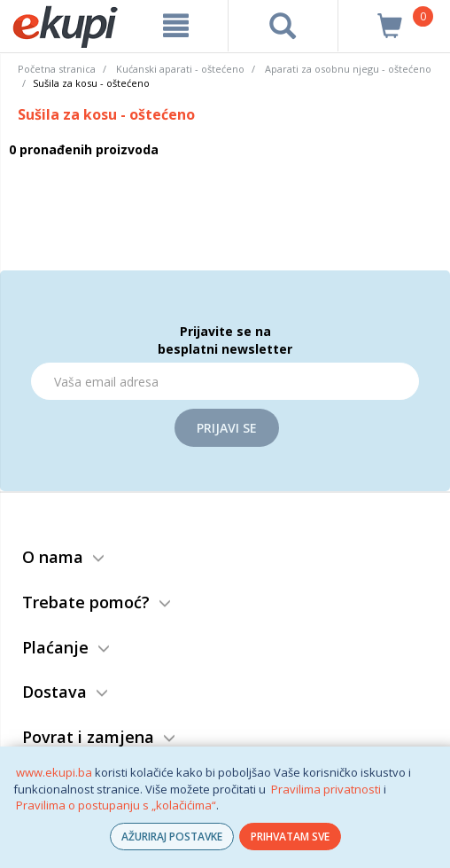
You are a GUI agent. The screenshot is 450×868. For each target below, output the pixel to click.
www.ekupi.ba (54, 772)
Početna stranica (57, 69)
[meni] (176, 26)
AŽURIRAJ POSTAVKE (172, 837)
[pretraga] (283, 26)
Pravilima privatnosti (326, 789)
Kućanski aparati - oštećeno (180, 69)
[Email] (225, 381)
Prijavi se (227, 428)
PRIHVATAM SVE (290, 837)
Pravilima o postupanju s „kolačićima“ (116, 805)
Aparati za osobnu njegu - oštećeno (348, 69)
